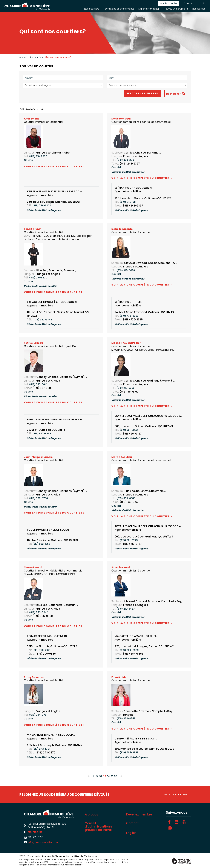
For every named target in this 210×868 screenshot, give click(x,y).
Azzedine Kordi (121, 568)
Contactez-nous (174, 795)
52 (100, 776)
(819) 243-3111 (129, 202)
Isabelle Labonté (122, 229)
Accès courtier (169, 3)
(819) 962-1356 (42, 544)
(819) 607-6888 (130, 753)
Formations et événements (116, 9)
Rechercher (173, 94)
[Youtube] (184, 822)
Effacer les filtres (139, 94)
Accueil (23, 57)
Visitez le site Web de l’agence (46, 210)
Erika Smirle (119, 677)
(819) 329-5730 (39, 498)
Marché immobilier (147, 9)
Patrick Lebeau (34, 343)
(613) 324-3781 (39, 715)
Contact (189, 3)
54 (108, 776)
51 (97, 776)
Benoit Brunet (33, 229)
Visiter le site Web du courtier (129, 172)
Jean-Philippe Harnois (39, 457)
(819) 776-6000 (42, 206)
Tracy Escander (34, 677)
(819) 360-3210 (126, 160)
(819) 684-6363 (130, 650)
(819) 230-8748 (127, 719)
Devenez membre (139, 815)
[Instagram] (170, 828)
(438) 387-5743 (43, 320)
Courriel (29, 160)
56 (116, 776)
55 (112, 776)
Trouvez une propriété (175, 9)
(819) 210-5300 (126, 388)
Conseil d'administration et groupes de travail (99, 827)
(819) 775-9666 (130, 316)
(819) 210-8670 (39, 278)
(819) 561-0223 (129, 430)
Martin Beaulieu (122, 457)
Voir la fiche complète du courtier (54, 167)
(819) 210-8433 (126, 609)
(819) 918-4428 (127, 270)
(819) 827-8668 (42, 434)
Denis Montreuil (122, 119)
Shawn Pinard (33, 568)
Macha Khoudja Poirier (127, 343)
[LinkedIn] (177, 822)
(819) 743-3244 (39, 612)
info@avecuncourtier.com (44, 842)
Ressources (199, 9)
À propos (91, 815)
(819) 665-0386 (127, 498)
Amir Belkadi (32, 119)
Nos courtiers (88, 9)
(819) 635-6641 (39, 385)
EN (204, 3)
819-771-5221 (36, 832)
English (131, 833)
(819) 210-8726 (39, 157)
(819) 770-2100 (42, 650)
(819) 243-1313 (42, 749)
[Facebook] (169, 822)
